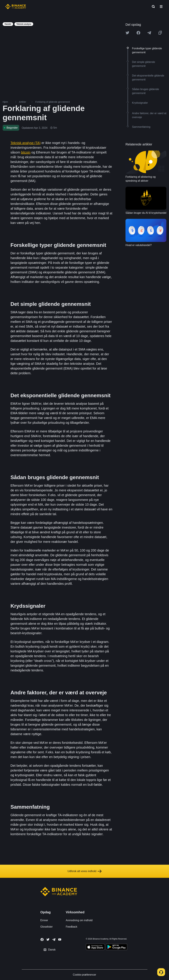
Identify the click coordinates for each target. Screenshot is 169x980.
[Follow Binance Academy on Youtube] (60, 939)
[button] (161, 7)
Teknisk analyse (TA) (26, 143)
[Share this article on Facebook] (138, 33)
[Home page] (16, 7)
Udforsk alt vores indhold (84, 871)
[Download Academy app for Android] (116, 947)
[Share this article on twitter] (127, 33)
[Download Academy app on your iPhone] (95, 947)
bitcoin (26, 152)
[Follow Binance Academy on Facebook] (42, 940)
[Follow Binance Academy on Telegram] (54, 940)
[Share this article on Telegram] (149, 33)
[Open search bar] (152, 7)
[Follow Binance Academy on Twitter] (48, 940)
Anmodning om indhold (79, 920)
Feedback (71, 927)
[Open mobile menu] (161, 7)
